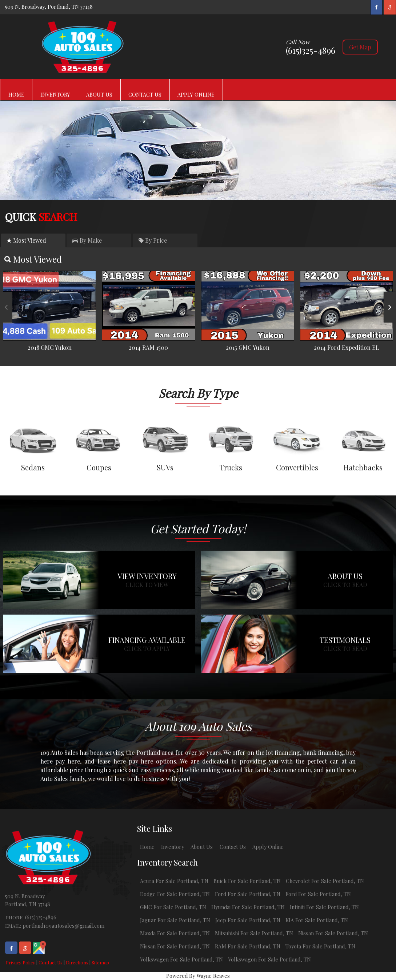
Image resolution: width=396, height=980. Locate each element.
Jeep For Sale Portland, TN (248, 920)
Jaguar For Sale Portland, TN (175, 920)
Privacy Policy (21, 962)
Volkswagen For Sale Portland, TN (181, 959)
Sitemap (100, 962)
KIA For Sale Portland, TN (317, 920)
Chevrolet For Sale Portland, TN (325, 881)
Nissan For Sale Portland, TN (333, 933)
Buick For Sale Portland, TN (247, 881)
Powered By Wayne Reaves (198, 976)
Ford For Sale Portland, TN (248, 894)
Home (147, 847)
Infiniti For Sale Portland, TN (324, 907)
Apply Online (268, 847)
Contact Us (51, 962)
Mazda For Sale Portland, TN (175, 933)
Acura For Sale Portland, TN (174, 881)
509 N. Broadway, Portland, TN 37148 (49, 7)
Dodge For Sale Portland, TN (175, 894)
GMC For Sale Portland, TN (173, 907)
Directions (77, 962)
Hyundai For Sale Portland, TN (248, 907)
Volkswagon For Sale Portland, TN (269, 959)
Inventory (173, 847)
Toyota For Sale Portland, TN (320, 946)
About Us (202, 847)
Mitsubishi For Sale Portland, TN (254, 933)
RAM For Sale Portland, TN (248, 946)
